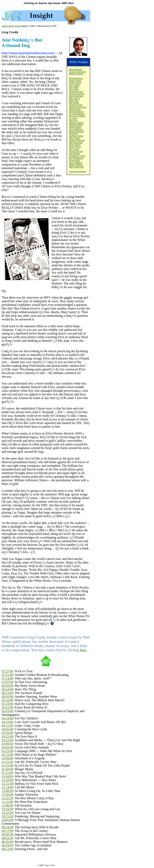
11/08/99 (7, 805)
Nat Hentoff (74, 103)
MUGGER (74, 134)
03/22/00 (7, 736)
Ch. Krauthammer (77, 114)
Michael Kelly (75, 109)
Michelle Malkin (76, 125)
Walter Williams (76, 165)
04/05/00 (7, 729)
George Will (74, 160)
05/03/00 (7, 711)
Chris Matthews (76, 129)
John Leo (73, 120)
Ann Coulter (74, 85)
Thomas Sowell (76, 152)
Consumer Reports (78, 171)
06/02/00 (7, 697)
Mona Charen (75, 81)
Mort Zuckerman (76, 167)
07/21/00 (7, 675)
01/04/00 (7, 776)
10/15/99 (7, 816)
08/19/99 (7, 845)
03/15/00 (7, 740)
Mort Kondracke (76, 112)
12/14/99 (7, 787)
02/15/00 (7, 755)
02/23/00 (7, 751)
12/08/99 (7, 791)
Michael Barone (76, 78)
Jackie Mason (75, 127)
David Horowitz (76, 105)
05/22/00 (7, 700)
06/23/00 (7, 689)
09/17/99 (7, 831)
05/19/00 (7, 704)
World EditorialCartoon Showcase (78, 71)
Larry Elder (74, 87)
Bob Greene (74, 98)
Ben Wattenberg (76, 158)
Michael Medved (76, 132)
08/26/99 (7, 842)
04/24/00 (7, 718)
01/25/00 (7, 765)
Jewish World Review (11, 26)
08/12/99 (7, 849)
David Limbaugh (76, 123)
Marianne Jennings (78, 107)
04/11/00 (7, 726)
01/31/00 (7, 762)
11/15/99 (7, 802)
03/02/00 (7, 747)
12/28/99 (7, 780)
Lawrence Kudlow (77, 116)
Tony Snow (74, 149)
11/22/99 (7, 798)
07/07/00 (7, 682)
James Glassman (77, 94)
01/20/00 (7, 769)
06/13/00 (7, 693)
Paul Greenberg (76, 96)
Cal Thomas (74, 154)
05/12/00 (7, 707)
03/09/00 (7, 744)
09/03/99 (7, 838)
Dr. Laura (73, 118)
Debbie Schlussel (77, 140)
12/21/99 (7, 784)
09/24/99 (7, 827)
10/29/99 (7, 809)
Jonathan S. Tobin (77, 156)
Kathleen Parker (76, 136)
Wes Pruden (75, 138)
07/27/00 (7, 671)
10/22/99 (7, 813)
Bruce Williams (76, 163)
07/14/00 (7, 678)
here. (83, 650)
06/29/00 (7, 686)
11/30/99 (7, 795)
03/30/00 (7, 733)
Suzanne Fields (76, 92)
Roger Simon (75, 147)
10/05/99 (7, 820)
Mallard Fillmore (76, 74)
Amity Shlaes (75, 145)
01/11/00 (7, 773)
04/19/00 (7, 722)
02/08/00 (7, 758)
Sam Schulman (76, 143)
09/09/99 (7, 834)
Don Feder (74, 89)
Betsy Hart (74, 101)
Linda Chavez (75, 83)
